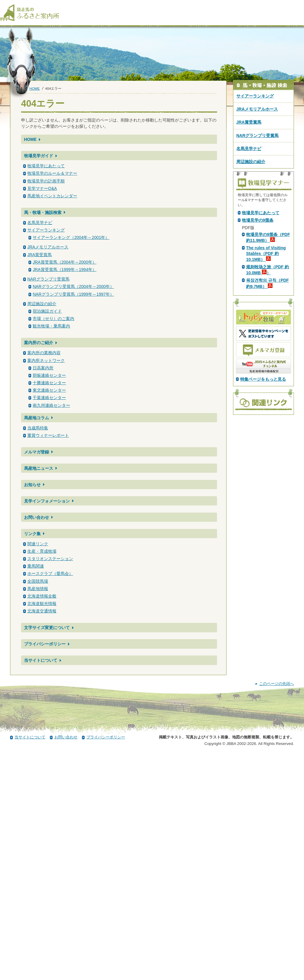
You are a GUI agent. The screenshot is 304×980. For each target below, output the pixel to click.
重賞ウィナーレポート (48, 435)
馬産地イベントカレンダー (52, 196)
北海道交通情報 (42, 611)
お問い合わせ (37, 517)
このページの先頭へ (277, 909)
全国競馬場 (38, 581)
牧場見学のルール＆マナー (52, 173)
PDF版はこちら (258, 263)
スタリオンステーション (50, 559)
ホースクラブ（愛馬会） (50, 573)
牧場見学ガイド (39, 156)
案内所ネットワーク (46, 360)
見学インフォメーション (47, 501)
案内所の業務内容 (44, 353)
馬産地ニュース (39, 468)
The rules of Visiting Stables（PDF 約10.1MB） (266, 358)
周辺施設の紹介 (42, 304)
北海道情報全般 (42, 596)
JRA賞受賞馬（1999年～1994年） (65, 270)
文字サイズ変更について (47, 628)
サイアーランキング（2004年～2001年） (71, 237)
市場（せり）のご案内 (53, 319)
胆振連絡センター (49, 375)
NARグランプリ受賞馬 (48, 279)
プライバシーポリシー (45, 644)
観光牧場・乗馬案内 (51, 326)
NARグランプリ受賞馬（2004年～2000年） (73, 286)
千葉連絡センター (49, 398)
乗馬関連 (36, 566)
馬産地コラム (37, 418)
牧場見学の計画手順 (46, 181)
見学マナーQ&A (42, 188)
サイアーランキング (46, 230)
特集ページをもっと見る (263, 484)
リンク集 (32, 534)
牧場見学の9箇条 (258, 325)
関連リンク (38, 544)
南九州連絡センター (51, 405)
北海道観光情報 (42, 604)
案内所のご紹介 (39, 343)
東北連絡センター (49, 390)
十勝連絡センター (49, 383)
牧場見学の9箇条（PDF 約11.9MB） (268, 342)
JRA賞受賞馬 (39, 255)
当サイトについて (41, 660)
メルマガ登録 (37, 452)
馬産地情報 (38, 589)
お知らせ (32, 485)
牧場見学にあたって (46, 166)
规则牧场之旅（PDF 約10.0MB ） (267, 374)
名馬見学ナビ (40, 223)
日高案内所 (43, 368)
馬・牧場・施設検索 (43, 212)
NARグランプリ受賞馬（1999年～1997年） (73, 294)
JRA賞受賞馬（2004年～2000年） (65, 262)
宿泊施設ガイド (47, 311)
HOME (35, 88)
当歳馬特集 (38, 428)
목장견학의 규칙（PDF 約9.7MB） (267, 388)
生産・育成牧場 (42, 551)
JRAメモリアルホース (48, 247)
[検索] (300, 5)
